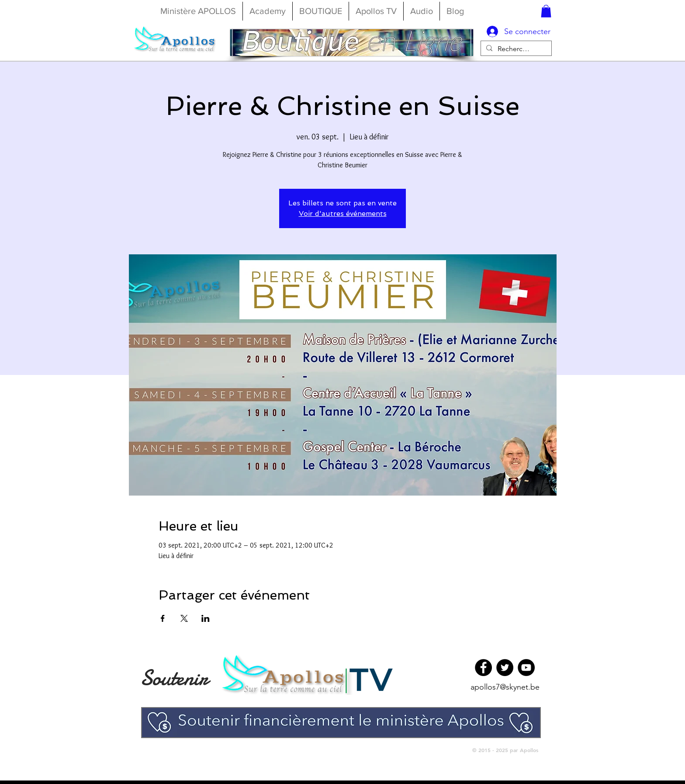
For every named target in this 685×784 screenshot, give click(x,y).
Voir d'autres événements (343, 213)
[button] (546, 11)
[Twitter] (505, 668)
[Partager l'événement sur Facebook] (163, 618)
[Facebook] (483, 668)
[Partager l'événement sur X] (184, 618)
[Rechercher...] (515, 49)
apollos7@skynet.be (505, 687)
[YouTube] (526, 668)
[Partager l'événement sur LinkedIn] (206, 618)
